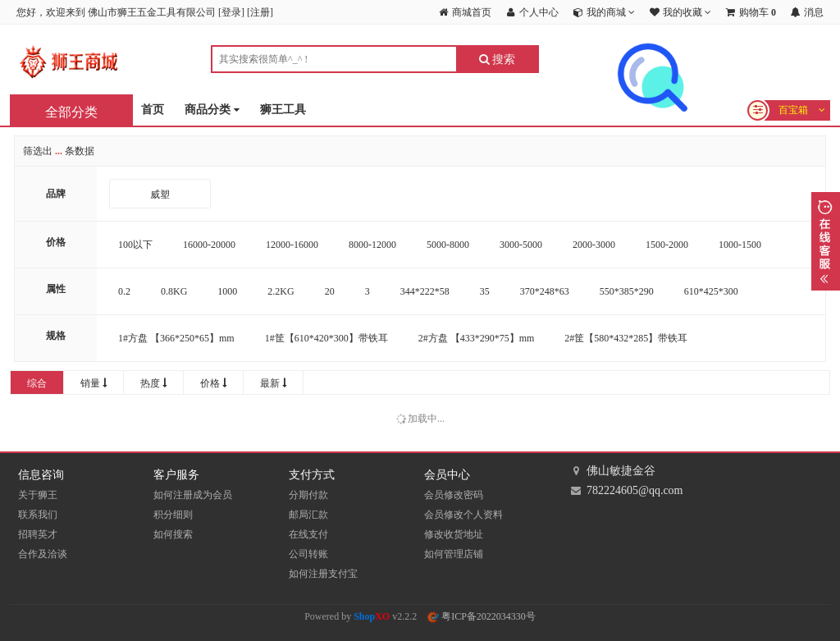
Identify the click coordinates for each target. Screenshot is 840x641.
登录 (231, 12)
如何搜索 (173, 534)
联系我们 (38, 515)
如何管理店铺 (454, 554)
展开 (826, 241)
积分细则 (173, 515)
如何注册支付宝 (323, 574)
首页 (153, 110)
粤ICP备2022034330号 (482, 616)
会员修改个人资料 (463, 515)
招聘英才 (38, 534)
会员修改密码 (454, 495)
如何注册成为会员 (193, 495)
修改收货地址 (454, 534)
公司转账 (308, 554)
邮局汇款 (308, 515)
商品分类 (212, 110)
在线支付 (308, 534)
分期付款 (308, 495)
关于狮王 (38, 495)
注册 (260, 12)
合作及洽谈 (43, 554)
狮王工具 (283, 110)
